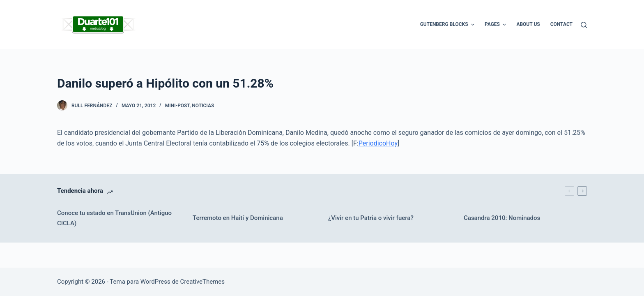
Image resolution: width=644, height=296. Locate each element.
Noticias (203, 106)
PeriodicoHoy (378, 143)
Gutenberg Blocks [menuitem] (448, 25)
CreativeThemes (203, 282)
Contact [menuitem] (561, 24)
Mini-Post (177, 106)
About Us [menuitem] (528, 24)
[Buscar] (584, 25)
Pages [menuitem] (496, 25)
